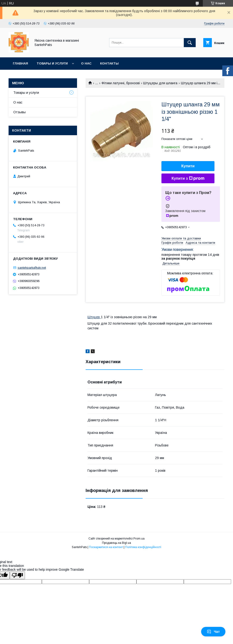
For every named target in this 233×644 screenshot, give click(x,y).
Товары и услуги (52, 63)
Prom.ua (139, 539)
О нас (86, 63)
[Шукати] (190, 43)
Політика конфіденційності (143, 547)
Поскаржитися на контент (106, 547)
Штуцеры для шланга (160, 83)
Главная (20, 63)
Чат (213, 632)
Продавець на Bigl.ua (116, 543)
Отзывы (19, 112)
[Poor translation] (17, 575)
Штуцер (94, 317)
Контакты (109, 63)
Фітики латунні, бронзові (121, 83)
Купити (188, 166)
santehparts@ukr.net (32, 268)
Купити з (188, 178)
